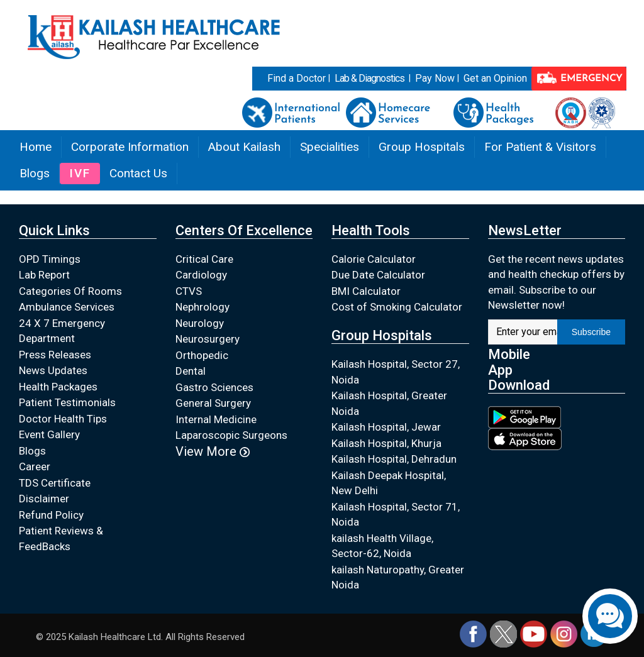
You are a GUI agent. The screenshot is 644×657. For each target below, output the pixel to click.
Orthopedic (202, 355)
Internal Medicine (216, 419)
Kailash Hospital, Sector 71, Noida (396, 515)
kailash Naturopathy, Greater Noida (398, 577)
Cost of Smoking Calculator (397, 307)
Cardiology (201, 275)
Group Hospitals (422, 147)
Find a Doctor (297, 78)
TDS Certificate (55, 483)
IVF (80, 173)
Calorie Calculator (374, 259)
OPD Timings (50, 259)
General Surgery (213, 403)
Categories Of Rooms (70, 291)
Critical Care (204, 259)
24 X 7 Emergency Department (62, 331)
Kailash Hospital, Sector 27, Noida (396, 372)
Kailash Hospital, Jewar (386, 427)
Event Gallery (49, 434)
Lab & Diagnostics (369, 78)
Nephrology (203, 307)
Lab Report (44, 275)
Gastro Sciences (214, 387)
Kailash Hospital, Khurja (386, 443)
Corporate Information (130, 147)
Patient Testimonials (67, 402)
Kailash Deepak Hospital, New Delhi (389, 483)
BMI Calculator (366, 291)
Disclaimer (44, 499)
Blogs (35, 173)
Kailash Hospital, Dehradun (394, 459)
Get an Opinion (495, 78)
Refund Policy (51, 515)
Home (36, 147)
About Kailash (244, 147)
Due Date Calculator (378, 275)
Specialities (330, 147)
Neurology (200, 323)
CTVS (189, 291)
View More (213, 451)
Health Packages (58, 387)
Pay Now (435, 78)
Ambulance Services (67, 307)
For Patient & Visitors (540, 147)
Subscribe (591, 332)
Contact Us (138, 173)
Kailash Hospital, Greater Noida (389, 403)
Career (35, 467)
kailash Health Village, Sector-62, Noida (382, 546)
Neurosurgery (208, 339)
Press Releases (55, 355)
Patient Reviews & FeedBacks (61, 538)
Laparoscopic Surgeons (231, 435)
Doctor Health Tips (63, 419)
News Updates (53, 370)
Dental (191, 371)
